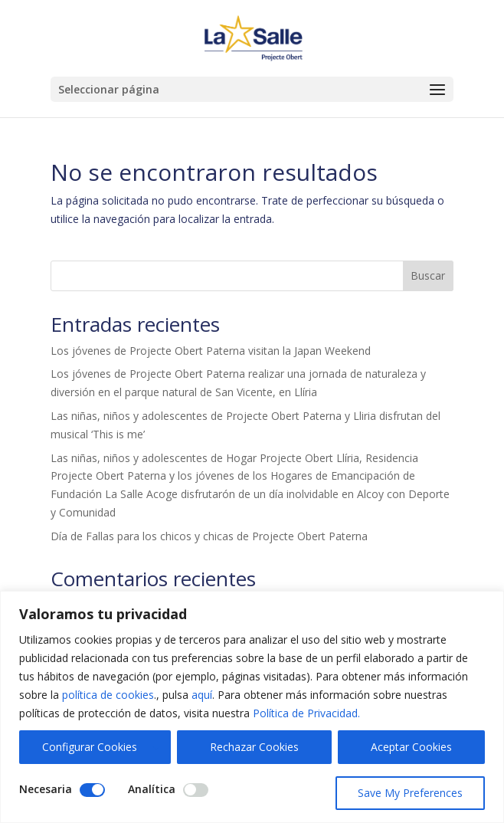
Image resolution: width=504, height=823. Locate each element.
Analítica (152, 789)
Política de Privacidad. (306, 713)
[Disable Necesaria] (92, 790)
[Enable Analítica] (196, 790)
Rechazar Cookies (254, 747)
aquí (202, 695)
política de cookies (108, 695)
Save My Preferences (410, 793)
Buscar (428, 275)
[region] (252, 707)
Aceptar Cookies (411, 747)
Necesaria (46, 789)
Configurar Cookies (90, 747)
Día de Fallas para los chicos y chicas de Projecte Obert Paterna (209, 536)
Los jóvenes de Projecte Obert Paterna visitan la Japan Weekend (211, 351)
